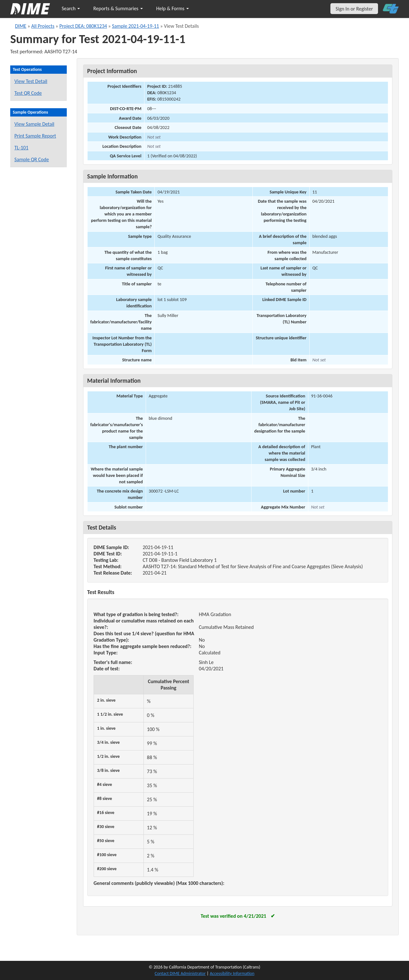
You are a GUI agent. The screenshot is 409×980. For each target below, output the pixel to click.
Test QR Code (28, 93)
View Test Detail (31, 81)
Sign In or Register (354, 9)
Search (71, 8)
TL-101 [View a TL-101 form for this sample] (21, 148)
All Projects (43, 26)
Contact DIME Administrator (180, 973)
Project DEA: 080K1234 (83, 26)
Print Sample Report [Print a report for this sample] (35, 136)
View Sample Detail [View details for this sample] (34, 124)
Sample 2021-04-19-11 (135, 26)
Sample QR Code (32, 159)
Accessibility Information (232, 973)
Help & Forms (173, 8)
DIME (21, 26)
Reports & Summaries (118, 8)
